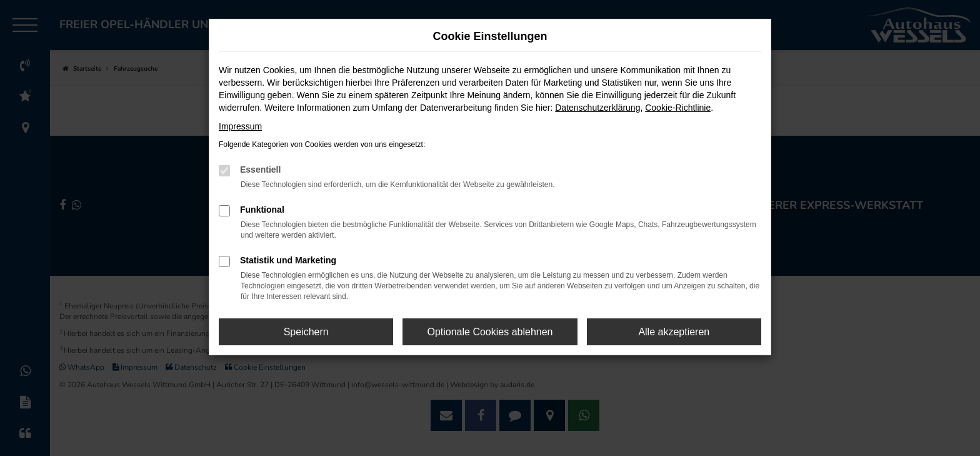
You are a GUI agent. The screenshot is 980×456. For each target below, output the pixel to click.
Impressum (240, 126)
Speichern (306, 332)
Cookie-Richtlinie (678, 108)
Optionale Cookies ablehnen (490, 332)
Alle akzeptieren (674, 332)
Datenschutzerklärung (597, 108)
